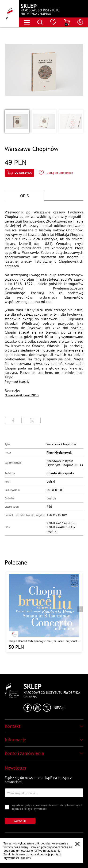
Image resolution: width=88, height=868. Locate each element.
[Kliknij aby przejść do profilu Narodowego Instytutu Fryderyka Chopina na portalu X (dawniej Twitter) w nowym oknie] (47, 708)
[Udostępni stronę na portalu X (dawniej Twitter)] (32, 420)
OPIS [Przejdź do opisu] (25, 196)
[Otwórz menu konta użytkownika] (80, 22)
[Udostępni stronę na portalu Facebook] (13, 420)
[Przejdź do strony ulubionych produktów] (53, 22)
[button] (17, 121)
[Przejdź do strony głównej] (9, 13)
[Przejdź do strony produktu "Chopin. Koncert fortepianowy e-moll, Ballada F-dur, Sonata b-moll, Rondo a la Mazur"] (44, 612)
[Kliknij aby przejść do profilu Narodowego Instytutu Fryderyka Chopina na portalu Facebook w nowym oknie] (28, 708)
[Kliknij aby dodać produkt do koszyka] (19, 173)
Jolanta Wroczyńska (60, 473)
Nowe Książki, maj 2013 (22, 395)
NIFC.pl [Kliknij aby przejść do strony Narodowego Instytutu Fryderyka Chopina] (59, 708)
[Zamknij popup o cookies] (77, 844)
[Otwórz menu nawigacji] (27, 22)
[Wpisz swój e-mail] (44, 793)
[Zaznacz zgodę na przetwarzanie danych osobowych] (7, 807)
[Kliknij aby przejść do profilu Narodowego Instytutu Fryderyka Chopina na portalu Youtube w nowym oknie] (37, 708)
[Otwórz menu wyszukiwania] (40, 22)
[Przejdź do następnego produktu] (80, 609)
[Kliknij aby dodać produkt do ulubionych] (56, 173)
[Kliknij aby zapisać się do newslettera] (20, 821)
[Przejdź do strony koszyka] (67, 22)
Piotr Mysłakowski (59, 453)
